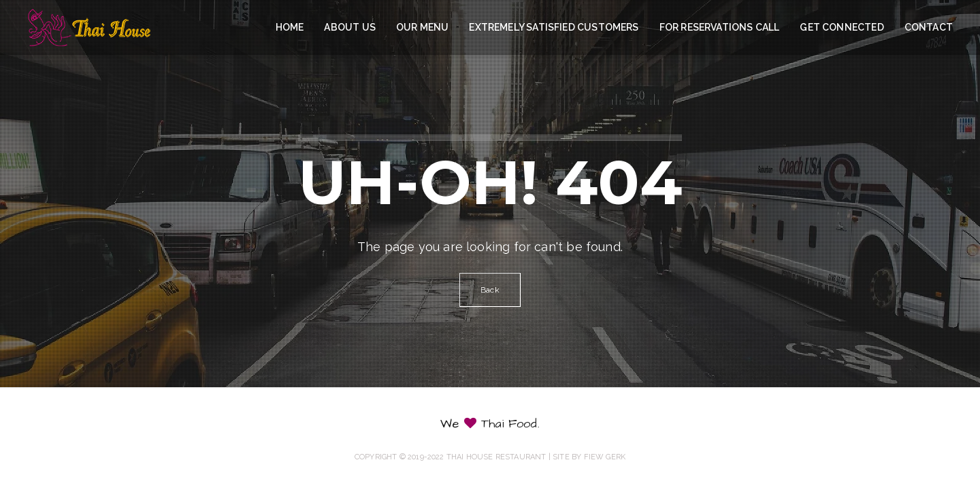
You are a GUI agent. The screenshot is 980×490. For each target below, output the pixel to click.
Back (490, 290)
